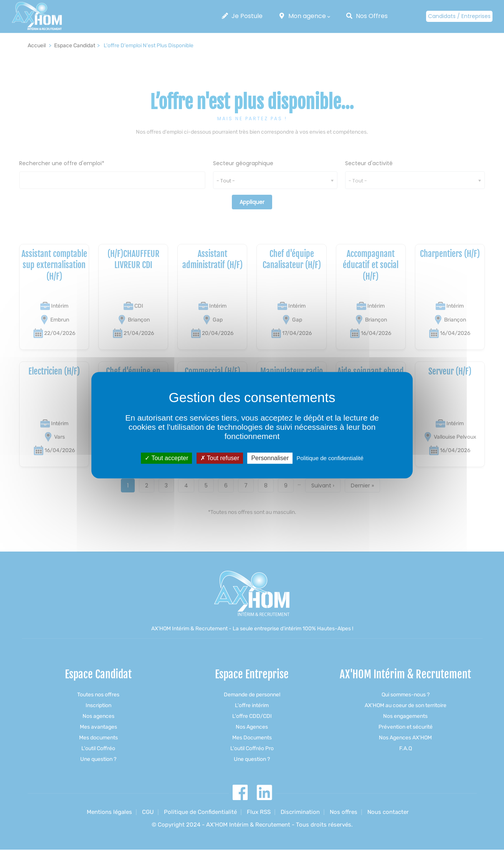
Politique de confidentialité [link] (330, 458)
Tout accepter (166, 458)
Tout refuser (220, 458)
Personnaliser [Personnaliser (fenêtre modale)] (270, 458)
